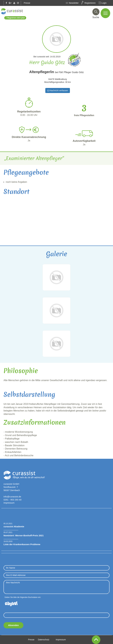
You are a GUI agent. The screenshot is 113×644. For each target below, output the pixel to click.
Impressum (9, 503)
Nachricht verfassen (58, 90)
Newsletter (74, 3)
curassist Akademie (14, 526)
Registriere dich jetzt (15, 18)
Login (104, 3)
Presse (27, 3)
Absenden (13, 625)
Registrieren (90, 3)
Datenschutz (44, 640)
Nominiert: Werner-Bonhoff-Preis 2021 (24, 535)
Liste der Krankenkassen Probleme (22, 544)
